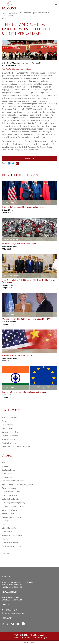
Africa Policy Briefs (9, 417)
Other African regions (10, 542)
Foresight (5, 521)
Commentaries (7, 425)
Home (4, 13)
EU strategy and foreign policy (13, 503)
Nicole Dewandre (11, 322)
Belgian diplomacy (9, 470)
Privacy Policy (30, 638)
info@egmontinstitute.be (15, 613)
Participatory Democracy (11, 546)
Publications (13, 13)
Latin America (7, 532)
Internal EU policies (9, 528)
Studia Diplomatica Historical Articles (16, 446)
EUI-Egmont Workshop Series (13, 506)
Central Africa (7, 473)
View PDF (29, 159)
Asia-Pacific (6, 69)
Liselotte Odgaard (11, 63)
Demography (7, 477)
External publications (12, 65)
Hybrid (4, 524)
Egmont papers (7, 428)
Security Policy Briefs (10, 439)
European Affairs (8, 513)
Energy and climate (9, 488)
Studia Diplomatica (9, 443)
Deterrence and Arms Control (13, 481)
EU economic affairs (9, 495)
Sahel (4, 550)
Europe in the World (9, 510)
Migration (6, 539)
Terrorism (5, 553)
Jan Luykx (8, 395)
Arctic (4, 463)
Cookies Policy (18, 638)
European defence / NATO (12, 517)
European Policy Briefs (11, 432)
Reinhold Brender (11, 285)
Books (4, 421)
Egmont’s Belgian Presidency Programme (17, 484)
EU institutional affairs (10, 499)
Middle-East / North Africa (12, 535)
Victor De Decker (11, 246)
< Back (5, 19)
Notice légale (42, 638)
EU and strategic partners (21, 69)
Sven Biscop (23, 63)
